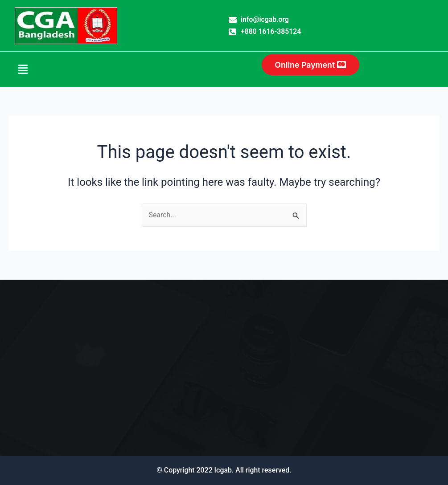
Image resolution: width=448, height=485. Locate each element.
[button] (36, 69)
